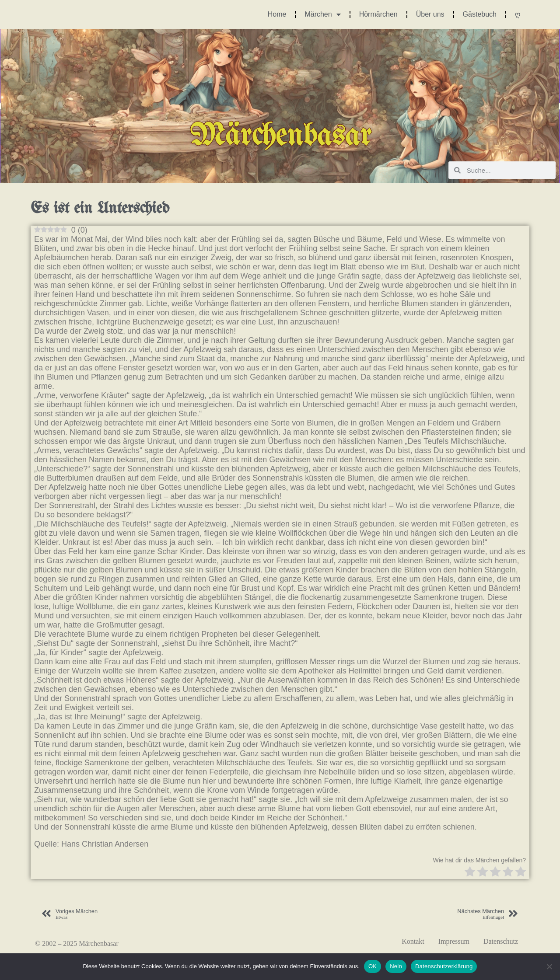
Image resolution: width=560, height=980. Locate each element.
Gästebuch (480, 14)
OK (373, 966)
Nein (396, 966)
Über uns (430, 14)
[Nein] (549, 966)
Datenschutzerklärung (444, 966)
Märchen (322, 14)
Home (277, 14)
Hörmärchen (378, 14)
